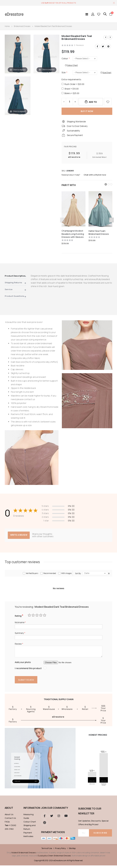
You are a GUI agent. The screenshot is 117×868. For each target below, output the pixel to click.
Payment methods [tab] (53, 835)
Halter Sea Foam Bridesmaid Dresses (99, 234)
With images (66, 575)
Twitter (103, 46)
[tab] (15, 278)
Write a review (19, 536)
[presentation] (112, 222)
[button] (106, 186)
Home (7, 26)
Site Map (72, 851)
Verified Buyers (32, 575)
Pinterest (108, 46)
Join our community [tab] (55, 811)
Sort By (78, 575)
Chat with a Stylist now (95, 176)
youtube (66, 819)
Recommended (50, 575)
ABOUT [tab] (9, 811)
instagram (59, 819)
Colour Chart (30, 824)
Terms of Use (47, 851)
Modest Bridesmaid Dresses (23, 855)
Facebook (97, 46)
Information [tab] (31, 811)
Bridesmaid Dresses (22, 26)
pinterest (44, 825)
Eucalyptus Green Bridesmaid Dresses (54, 858)
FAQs (7, 824)
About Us (9, 817)
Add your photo (23, 665)
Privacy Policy (60, 851)
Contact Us (10, 821)
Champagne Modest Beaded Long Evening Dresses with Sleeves (73, 236)
